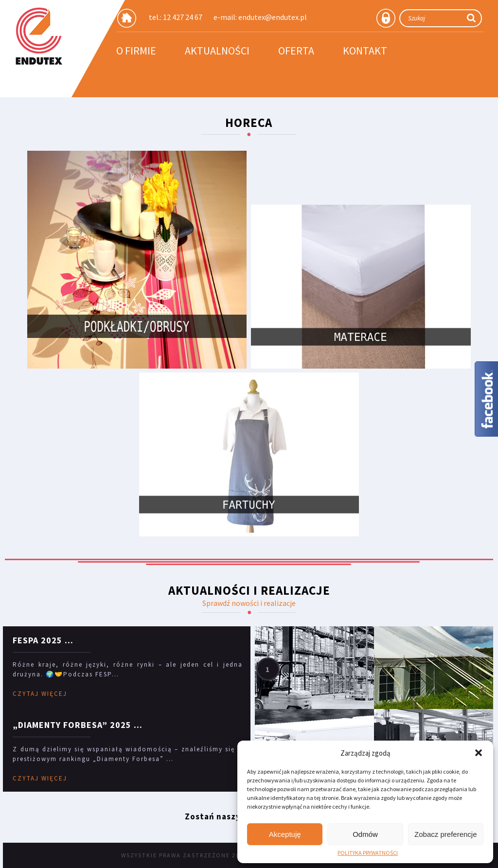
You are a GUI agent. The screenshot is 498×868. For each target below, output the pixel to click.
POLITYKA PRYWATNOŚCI (368, 853)
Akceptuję (285, 834)
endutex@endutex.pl (273, 17)
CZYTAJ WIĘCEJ (40, 694)
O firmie (136, 51)
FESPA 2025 (37, 640)
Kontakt (365, 51)
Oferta (296, 51)
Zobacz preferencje (445, 834)
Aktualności (217, 51)
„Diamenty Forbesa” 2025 (72, 725)
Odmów (365, 834)
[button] (479, 753)
